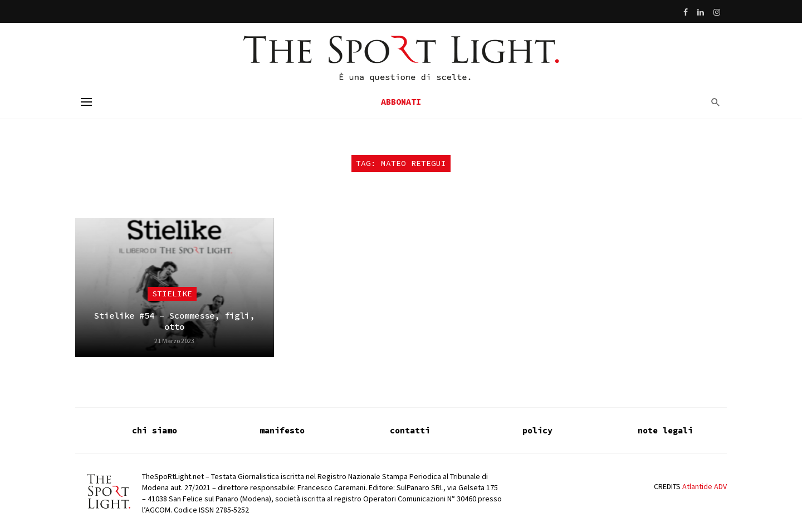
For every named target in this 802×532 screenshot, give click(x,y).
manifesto (282, 430)
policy (537, 430)
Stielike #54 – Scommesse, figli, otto (174, 321)
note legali (665, 430)
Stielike (172, 294)
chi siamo (155, 430)
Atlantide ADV (705, 486)
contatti (410, 430)
